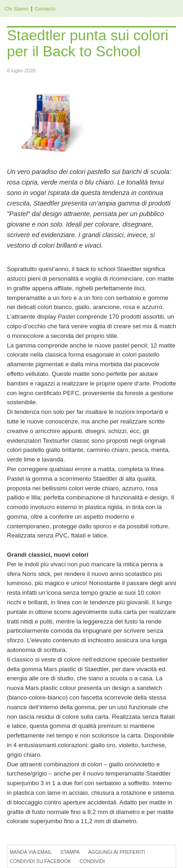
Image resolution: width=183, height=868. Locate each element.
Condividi (92, 861)
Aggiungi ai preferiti (116, 852)
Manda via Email (31, 852)
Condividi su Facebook (40, 861)
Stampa (70, 852)
